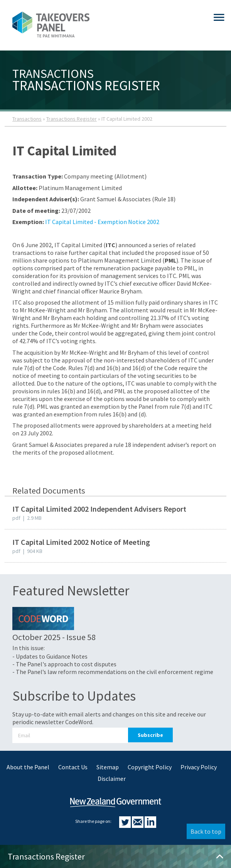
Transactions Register (72, 119)
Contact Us (73, 767)
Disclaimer (112, 779)
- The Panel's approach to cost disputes (64, 664)
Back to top (206, 831)
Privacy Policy (199, 767)
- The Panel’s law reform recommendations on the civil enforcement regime (113, 672)
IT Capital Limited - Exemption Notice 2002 (102, 222)
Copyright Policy (150, 767)
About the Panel (28, 767)
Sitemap (108, 767)
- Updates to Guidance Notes (50, 656)
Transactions (27, 119)
